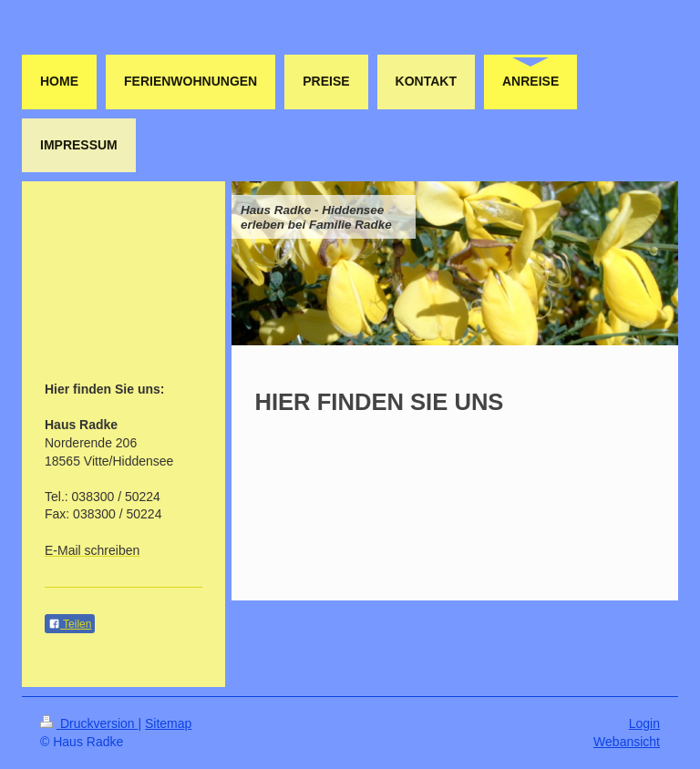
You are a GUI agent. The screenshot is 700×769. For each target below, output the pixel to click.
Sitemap (168, 723)
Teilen (70, 624)
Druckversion (89, 723)
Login (644, 723)
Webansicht (627, 742)
